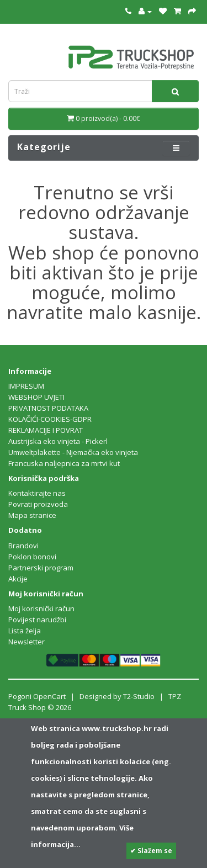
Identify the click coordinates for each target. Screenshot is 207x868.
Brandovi (23, 546)
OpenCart (49, 696)
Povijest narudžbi (37, 620)
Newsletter (26, 642)
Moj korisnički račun (41, 608)
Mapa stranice (32, 515)
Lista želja (25, 631)
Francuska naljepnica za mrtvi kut (64, 463)
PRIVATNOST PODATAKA (48, 408)
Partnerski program (41, 568)
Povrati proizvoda (38, 504)
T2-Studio (139, 696)
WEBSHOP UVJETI (36, 397)
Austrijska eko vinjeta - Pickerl (58, 441)
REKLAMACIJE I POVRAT (46, 430)
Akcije (18, 579)
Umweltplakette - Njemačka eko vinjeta (73, 452)
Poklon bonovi (32, 557)
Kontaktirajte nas (37, 493)
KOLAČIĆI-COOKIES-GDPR (50, 419)
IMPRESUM (26, 386)
